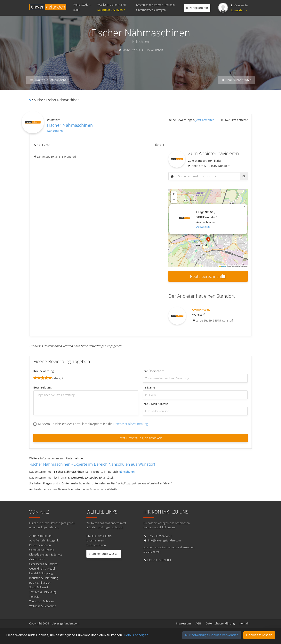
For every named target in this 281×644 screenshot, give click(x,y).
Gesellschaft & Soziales (43, 564)
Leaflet (222, 266)
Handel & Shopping (41, 573)
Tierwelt (34, 597)
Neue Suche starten (236, 80)
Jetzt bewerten (205, 120)
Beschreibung (42, 387)
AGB (198, 623)
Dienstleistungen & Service (46, 554)
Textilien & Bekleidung (43, 592)
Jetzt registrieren (197, 8)
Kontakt (244, 623)
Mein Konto (239, 5)
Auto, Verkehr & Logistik (44, 540)
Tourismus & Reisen (41, 601)
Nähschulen (55, 131)
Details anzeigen (136, 635)
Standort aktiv (201, 310)
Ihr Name (149, 387)
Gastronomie (37, 559)
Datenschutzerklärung (220, 623)
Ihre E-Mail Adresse (155, 404)
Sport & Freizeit (39, 587)
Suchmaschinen (96, 545)
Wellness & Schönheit (43, 606)
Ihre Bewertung (44, 371)
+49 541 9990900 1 (160, 536)
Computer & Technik (42, 550)
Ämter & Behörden (41, 536)
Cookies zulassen (259, 635)
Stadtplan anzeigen (112, 10)
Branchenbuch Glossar (104, 554)
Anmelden (239, 10)
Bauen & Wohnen (40, 545)
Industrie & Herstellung (44, 578)
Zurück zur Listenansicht (48, 80)
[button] (208, 240)
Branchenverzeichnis (99, 536)
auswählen (203, 227)
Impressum (183, 623)
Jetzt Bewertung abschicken (140, 438)
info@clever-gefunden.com (165, 540)
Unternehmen (95, 540)
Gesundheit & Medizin (43, 569)
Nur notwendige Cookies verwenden (212, 635)
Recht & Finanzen (40, 583)
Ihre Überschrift (153, 371)
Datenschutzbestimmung (131, 424)
